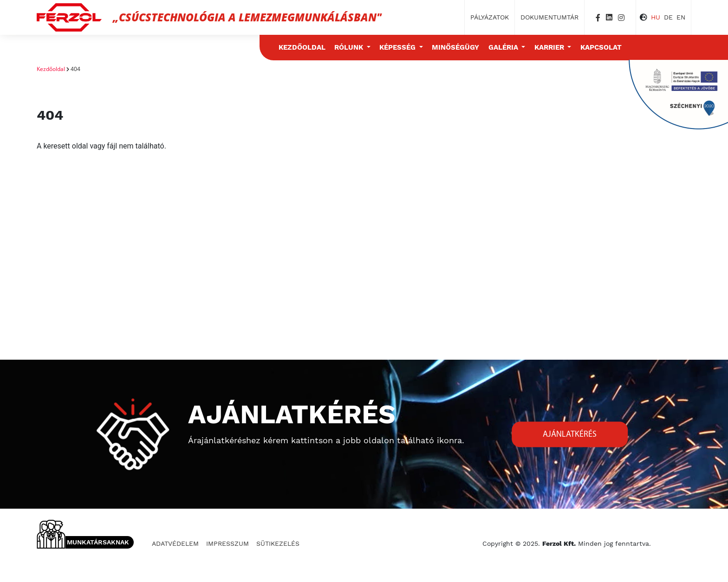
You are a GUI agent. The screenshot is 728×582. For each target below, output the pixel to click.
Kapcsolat (601, 47)
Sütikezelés (278, 543)
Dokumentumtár (549, 17)
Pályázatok (490, 17)
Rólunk (350, 47)
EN (681, 17)
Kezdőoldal (302, 47)
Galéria (504, 47)
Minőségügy (455, 47)
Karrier (550, 47)
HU (656, 17)
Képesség (398, 47)
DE (668, 17)
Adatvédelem (175, 543)
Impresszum (227, 543)
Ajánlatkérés (570, 434)
